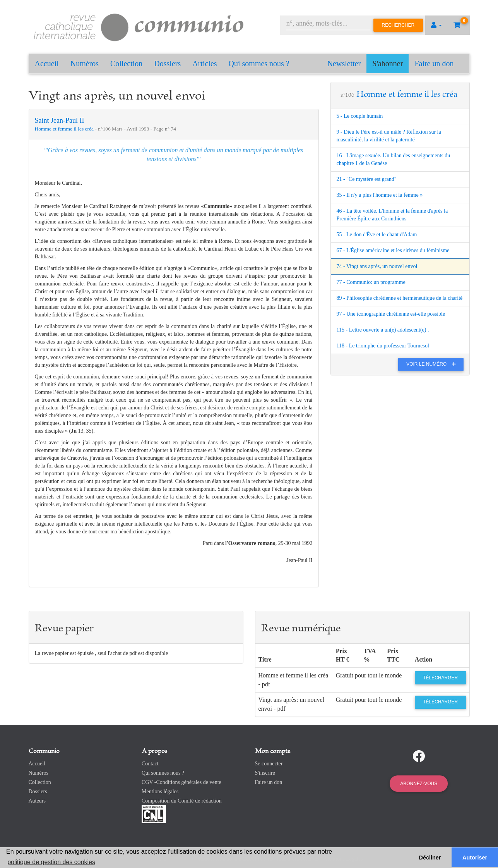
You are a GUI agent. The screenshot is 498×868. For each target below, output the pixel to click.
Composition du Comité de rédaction (182, 801)
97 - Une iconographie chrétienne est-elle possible (391, 314)
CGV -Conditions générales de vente (181, 782)
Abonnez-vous (419, 784)
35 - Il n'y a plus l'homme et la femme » (380, 195)
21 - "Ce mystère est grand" (367, 179)
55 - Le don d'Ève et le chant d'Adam (377, 235)
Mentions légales (160, 792)
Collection (126, 64)
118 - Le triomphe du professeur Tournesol (383, 346)
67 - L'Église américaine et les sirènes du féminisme (393, 250)
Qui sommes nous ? (259, 64)
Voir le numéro (433, 364)
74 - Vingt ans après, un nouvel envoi (377, 266)
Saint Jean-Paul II (60, 120)
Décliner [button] (430, 858)
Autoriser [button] (475, 858)
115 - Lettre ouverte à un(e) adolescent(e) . (383, 330)
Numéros (85, 64)
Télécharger (440, 678)
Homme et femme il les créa (65, 129)
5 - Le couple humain (360, 116)
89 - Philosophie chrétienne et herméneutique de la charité (400, 298)
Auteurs (37, 801)
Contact (150, 764)
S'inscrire (265, 773)
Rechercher (398, 25)
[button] (436, 25)
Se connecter (269, 764)
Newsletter (344, 64)
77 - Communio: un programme (371, 282)
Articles (205, 64)
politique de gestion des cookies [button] (51, 862)
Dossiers (167, 64)
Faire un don (434, 64)
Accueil (47, 64)
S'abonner (388, 64)
